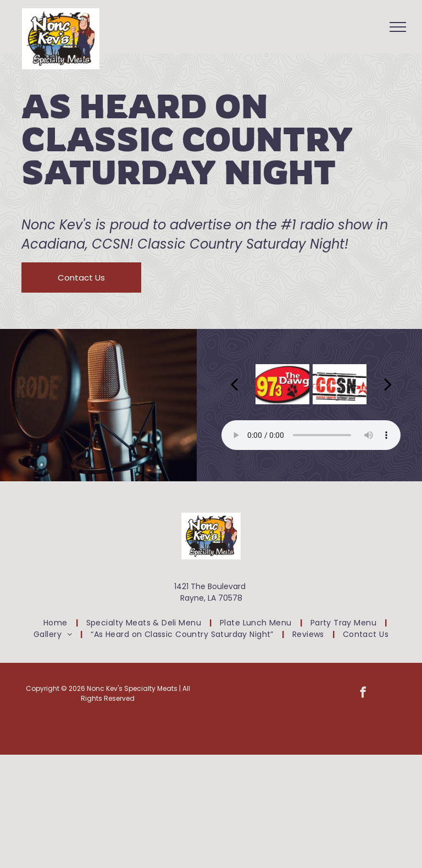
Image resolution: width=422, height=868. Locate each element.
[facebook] (363, 694)
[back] (234, 384)
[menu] (398, 27)
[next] (388, 384)
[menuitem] (57, 623)
